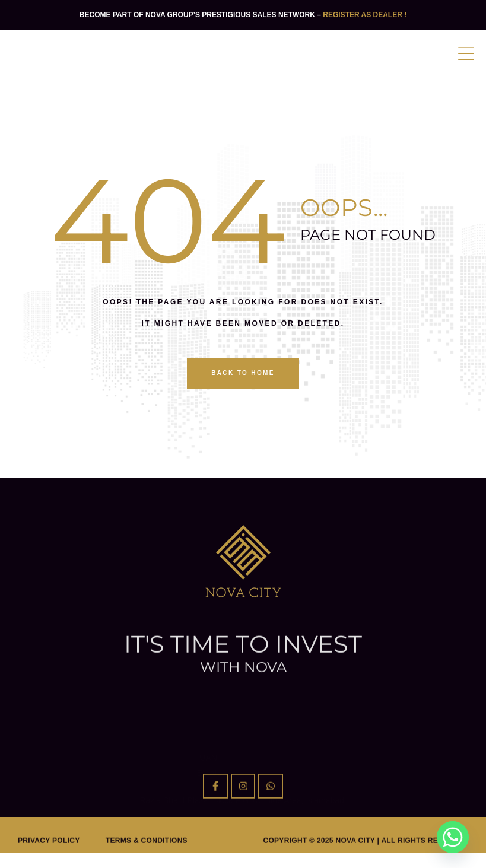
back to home (243, 373)
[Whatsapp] (453, 837)
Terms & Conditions (147, 853)
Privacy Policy (49, 853)
